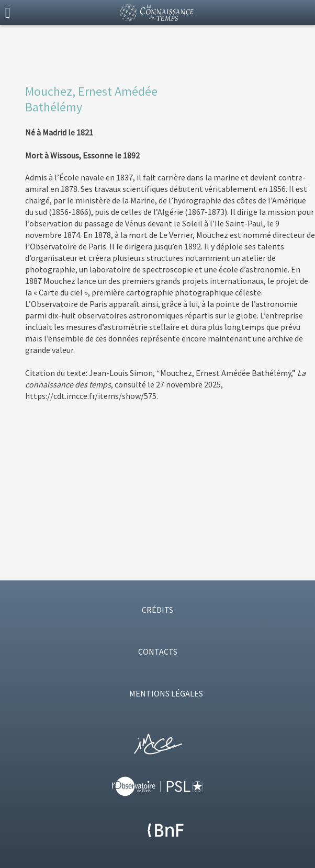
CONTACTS (158, 652)
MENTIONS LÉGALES (166, 693)
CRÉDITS (157, 610)
